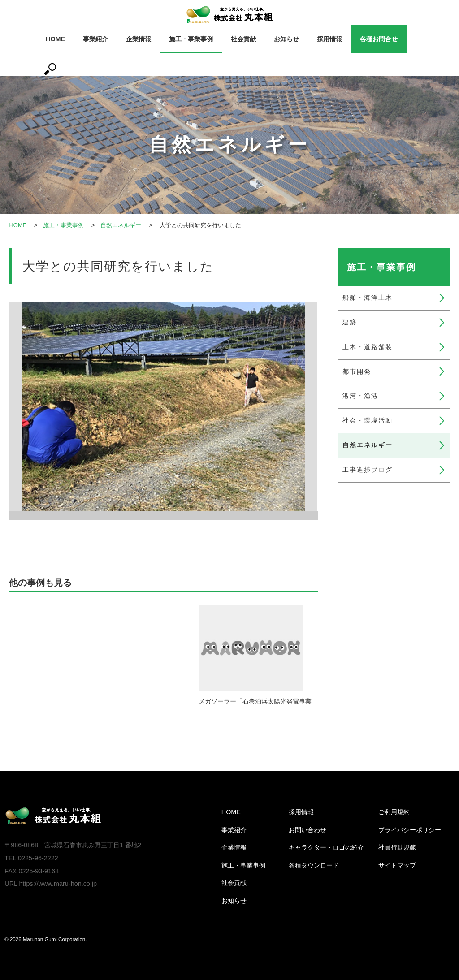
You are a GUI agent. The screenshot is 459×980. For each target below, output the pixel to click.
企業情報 (139, 39)
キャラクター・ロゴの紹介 (326, 847)
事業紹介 (95, 39)
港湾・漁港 (360, 396)
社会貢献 (243, 39)
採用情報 (329, 39)
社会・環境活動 (368, 420)
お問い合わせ (307, 830)
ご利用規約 (394, 812)
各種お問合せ (379, 39)
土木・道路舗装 (368, 347)
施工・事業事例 (191, 39)
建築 (350, 322)
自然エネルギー (121, 225)
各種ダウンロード (314, 865)
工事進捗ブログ (368, 470)
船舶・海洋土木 (368, 298)
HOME (55, 39)
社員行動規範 (397, 847)
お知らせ (286, 39)
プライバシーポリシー (410, 830)
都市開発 (357, 371)
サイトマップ (397, 865)
